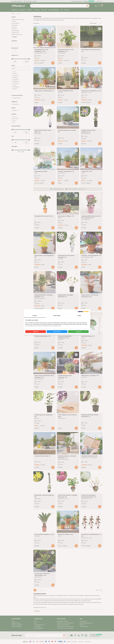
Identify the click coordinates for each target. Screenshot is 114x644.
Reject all (36, 332)
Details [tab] (79, 316)
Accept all (78, 332)
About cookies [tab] (57, 316)
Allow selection (57, 332)
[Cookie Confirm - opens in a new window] (83, 312)
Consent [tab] (35, 316)
